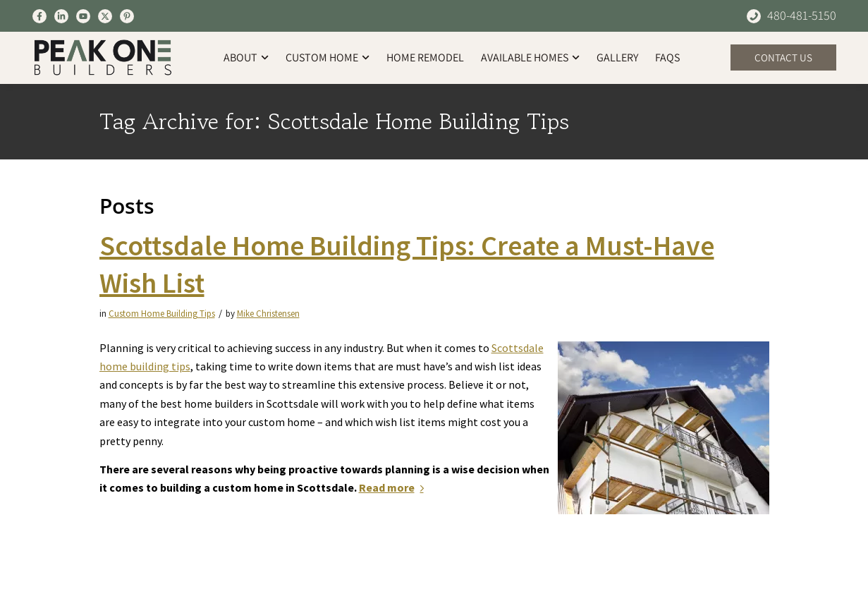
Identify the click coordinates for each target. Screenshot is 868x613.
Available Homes (530, 57)
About (246, 57)
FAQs (667, 57)
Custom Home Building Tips (162, 314)
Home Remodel (425, 57)
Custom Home (328, 57)
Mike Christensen (268, 314)
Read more (394, 487)
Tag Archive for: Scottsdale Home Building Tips (334, 122)
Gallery (617, 57)
